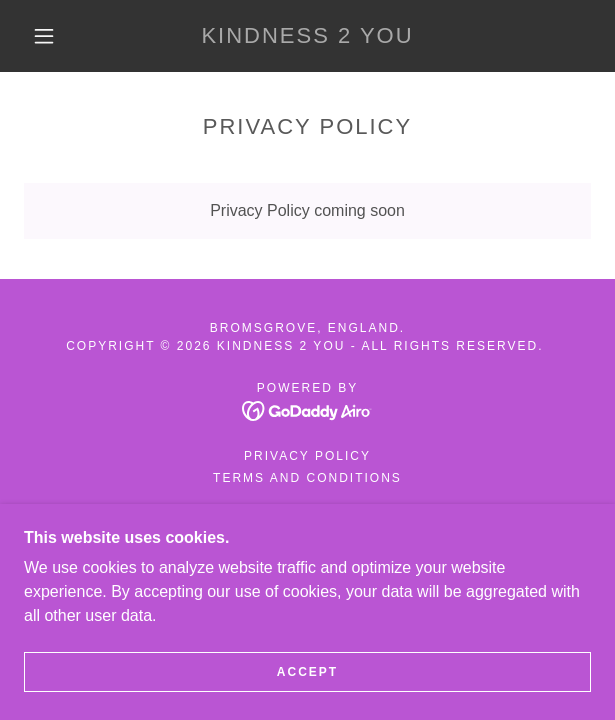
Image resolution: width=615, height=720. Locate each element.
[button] (52, 36)
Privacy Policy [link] (307, 456)
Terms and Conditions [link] (307, 478)
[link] (308, 36)
